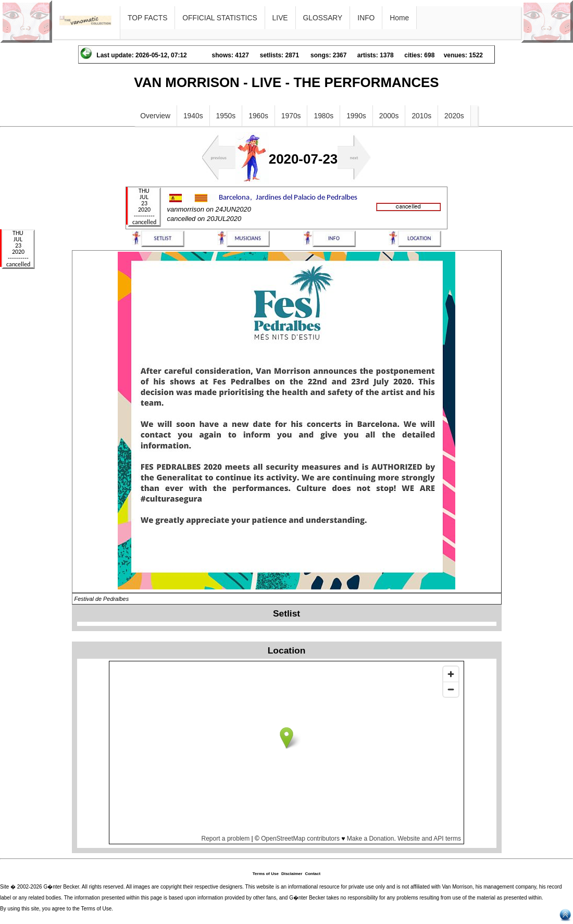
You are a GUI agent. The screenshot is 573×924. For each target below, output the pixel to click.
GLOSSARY (323, 18)
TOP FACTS (147, 18)
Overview (155, 116)
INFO (366, 18)
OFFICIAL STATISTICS (220, 18)
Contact (313, 874)
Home (399, 18)
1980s (323, 116)
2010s (421, 116)
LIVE (280, 18)
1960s (258, 116)
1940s (193, 116)
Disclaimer (292, 874)
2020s (454, 116)
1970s (291, 116)
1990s (356, 116)
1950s (226, 116)
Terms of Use (266, 874)
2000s (389, 116)
